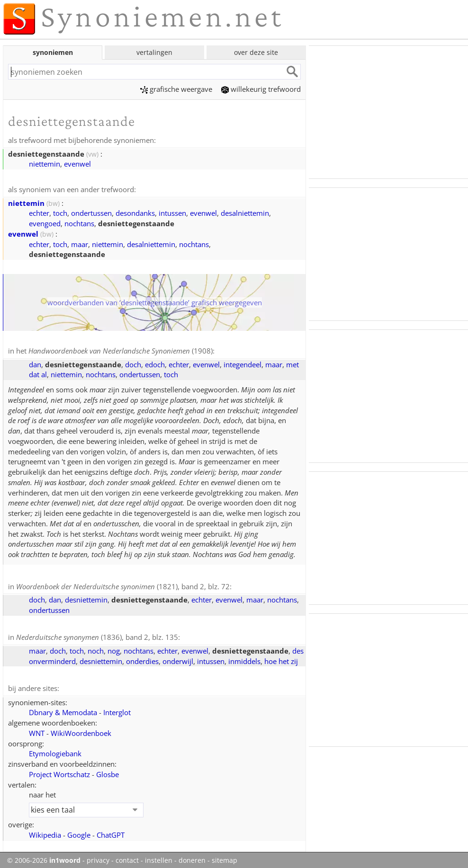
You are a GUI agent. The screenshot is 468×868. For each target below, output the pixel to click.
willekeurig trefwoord (261, 89)
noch (96, 648)
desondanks (135, 212)
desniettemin (86, 598)
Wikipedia (45, 832)
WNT (37, 730)
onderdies (142, 659)
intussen (172, 212)
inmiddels (244, 659)
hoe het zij (281, 659)
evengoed (45, 222)
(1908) (121, 350)
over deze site (256, 52)
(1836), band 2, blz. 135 (97, 635)
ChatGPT (111, 832)
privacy (98, 858)
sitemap (225, 858)
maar (80, 243)
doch (133, 363)
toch (60, 212)
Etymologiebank (55, 751)
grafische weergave (176, 89)
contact (127, 858)
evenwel (77, 163)
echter (39, 212)
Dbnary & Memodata (63, 709)
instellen (159, 858)
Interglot (117, 709)
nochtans (79, 222)
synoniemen (53, 52)
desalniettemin (245, 212)
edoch (155, 363)
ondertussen (91, 212)
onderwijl (178, 659)
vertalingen (154, 52)
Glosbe (108, 771)
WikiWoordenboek (81, 730)
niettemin (45, 163)
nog (114, 648)
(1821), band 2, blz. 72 (123, 585)
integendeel (243, 363)
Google (79, 832)
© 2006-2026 (44, 858)
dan (35, 363)
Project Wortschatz (59, 771)
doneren (192, 858)
